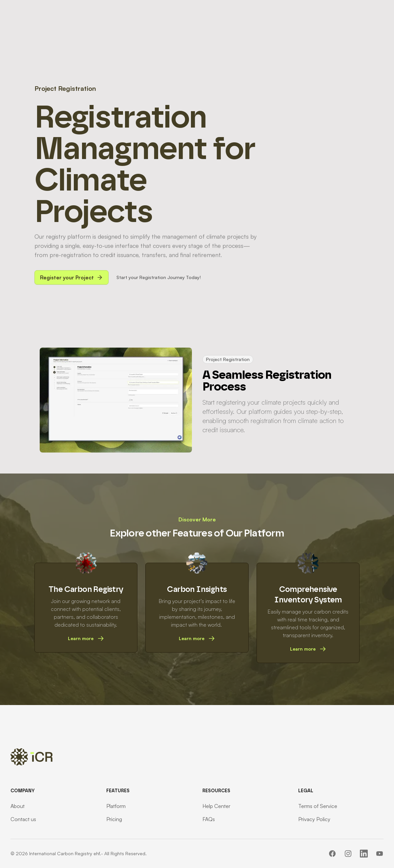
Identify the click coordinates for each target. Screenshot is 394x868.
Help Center (216, 806)
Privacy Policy (314, 819)
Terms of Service (318, 806)
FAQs (209, 819)
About (18, 806)
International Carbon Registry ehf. (65, 853)
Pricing (114, 819)
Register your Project (72, 277)
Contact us (23, 819)
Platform (116, 806)
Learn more (86, 638)
